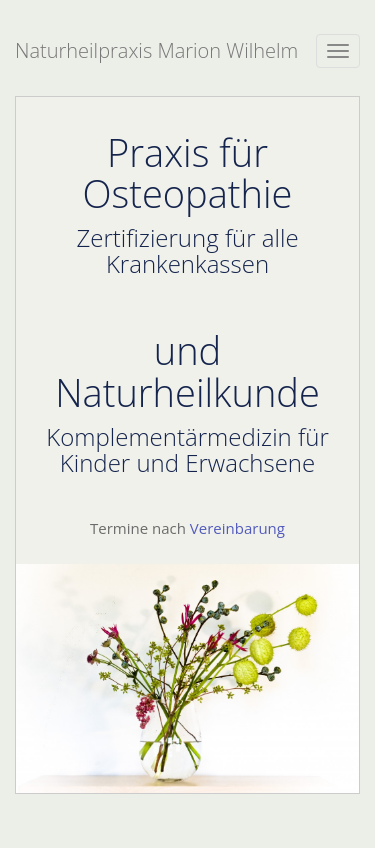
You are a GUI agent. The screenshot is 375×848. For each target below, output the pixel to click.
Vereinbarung (237, 528)
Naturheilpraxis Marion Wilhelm (156, 50)
